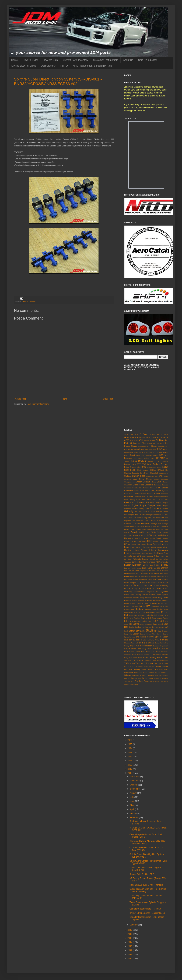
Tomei (146, 658)
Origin (162, 592)
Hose (166, 541)
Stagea (146, 640)
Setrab (161, 627)
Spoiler (158, 637)
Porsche (128, 600)
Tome (140, 658)
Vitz (126, 669)
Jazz (166, 553)
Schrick (160, 624)
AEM (132, 440)
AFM (141, 440)
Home (14, 60)
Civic (159, 482)
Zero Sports (144, 681)
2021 (130, 761)
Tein (134, 655)
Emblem (140, 502)
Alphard (134, 446)
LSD (137, 571)
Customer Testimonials (106, 60)
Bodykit (142, 461)
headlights (142, 541)
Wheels (128, 675)
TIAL (131, 658)
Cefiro (142, 479)
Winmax (127, 678)
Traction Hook (150, 661)
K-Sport (157, 556)
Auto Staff (140, 455)
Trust (138, 663)
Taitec (143, 652)
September (135, 789)
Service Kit (153, 627)
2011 (130, 955)
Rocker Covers (140, 618)
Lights (150, 568)
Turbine (149, 663)
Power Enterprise (139, 600)
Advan (148, 437)
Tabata (137, 652)
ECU (155, 499)
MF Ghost (164, 574)
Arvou (126, 452)
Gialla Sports (136, 529)
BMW (162, 458)
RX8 (166, 621)
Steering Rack (130, 643)
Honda (156, 541)
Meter (157, 574)
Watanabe (138, 672)
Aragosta (153, 449)
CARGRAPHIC (152, 476)
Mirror (153, 577)
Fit (133, 515)
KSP (158, 562)
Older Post (108, 399)
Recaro (165, 612)
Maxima (165, 571)
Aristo (166, 449)
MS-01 (127, 583)
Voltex (144, 669)
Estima (135, 509)
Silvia (138, 631)
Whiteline (136, 675)
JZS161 (150, 556)
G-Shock (127, 524)
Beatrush (128, 458)
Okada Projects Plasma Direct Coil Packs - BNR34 (146, 836)
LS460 (132, 571)
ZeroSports (164, 681)
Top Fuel (128, 661)
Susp (144, 649)
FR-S (161, 515)
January (134, 925)
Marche (152, 571)
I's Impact (132, 544)
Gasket (133, 526)
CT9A (152, 491)
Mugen (133, 583)
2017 (130, 930)
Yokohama (164, 678)
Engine (158, 503)
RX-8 (161, 621)
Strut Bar (143, 643)
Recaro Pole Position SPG (142, 874)
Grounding (128, 535)
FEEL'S (146, 512)
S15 (130, 624)
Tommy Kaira (155, 658)
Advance (164, 437)
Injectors (147, 547)
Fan (136, 512)
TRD (126, 663)
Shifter (132, 631)
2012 (130, 950)
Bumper (146, 470)
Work (144, 678)
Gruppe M (136, 535)
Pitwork (154, 598)
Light (144, 568)
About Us (128, 60)
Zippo (135, 684)
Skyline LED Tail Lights (24, 66)
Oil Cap (134, 589)
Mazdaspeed (130, 574)
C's (167, 470)
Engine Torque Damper (143, 505)
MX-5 (139, 583)
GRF (148, 532)
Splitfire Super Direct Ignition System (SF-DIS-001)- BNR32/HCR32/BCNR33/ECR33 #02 (58, 81)
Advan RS (155, 437)
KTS (162, 562)
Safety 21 (143, 624)
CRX (142, 491)
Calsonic (135, 473)
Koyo (146, 562)
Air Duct (134, 443)
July (132, 797)
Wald (166, 669)
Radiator (139, 609)
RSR (139, 621)
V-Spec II (140, 667)
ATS (145, 452)
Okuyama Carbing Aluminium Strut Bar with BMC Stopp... (148, 842)
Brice (139, 467)
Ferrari (166, 512)
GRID (153, 532)
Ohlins (127, 589)
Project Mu (163, 603)
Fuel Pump (156, 518)
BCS (166, 455)
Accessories (131, 437)
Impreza (164, 544)
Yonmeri (127, 681)
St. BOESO (137, 640)
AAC (154, 434)
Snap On (128, 634)
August (134, 793)
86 (150, 434)
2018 (130, 773)
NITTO (64, 66)
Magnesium (144, 571)
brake (150, 464)
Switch (131, 652)
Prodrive (153, 603)
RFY (166, 615)
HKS (150, 541)
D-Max (137, 494)
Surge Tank (136, 649)
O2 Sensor (157, 586)
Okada (143, 592)
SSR (131, 640)
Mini (143, 577)
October (134, 785)
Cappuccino (164, 473)
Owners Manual (148, 595)
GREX (142, 532)
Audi (160, 452)
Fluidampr (148, 515)
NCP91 (165, 583)
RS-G (134, 621)
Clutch (136, 485)
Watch (145, 672)
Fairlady (129, 511)
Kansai (145, 559)
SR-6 (126, 640)
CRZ (146, 491)
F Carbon (164, 509)
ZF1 (132, 684)
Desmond (164, 494)
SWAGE (165, 649)
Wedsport (164, 672)
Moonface (143, 580)
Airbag (150, 443)
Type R (160, 664)
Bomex (151, 461)
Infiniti (133, 547)
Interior (127, 553)
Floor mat (139, 515)
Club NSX (128, 485)
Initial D (139, 547)
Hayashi (165, 538)
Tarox (148, 652)
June (133, 801)
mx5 (144, 583)
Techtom (127, 655)
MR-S (161, 580)
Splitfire (32, 301)
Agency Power (149, 440)
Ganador (145, 523)
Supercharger (146, 646)
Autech (165, 452)
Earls (138, 500)
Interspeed (136, 553)
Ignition (144, 544)
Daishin (143, 494)
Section (138, 627)
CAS (160, 476)
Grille (159, 532)
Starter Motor (154, 640)
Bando (156, 455)
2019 (130, 769)
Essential (128, 509)
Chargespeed (129, 482)
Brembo (164, 464)
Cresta (137, 491)
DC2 (149, 494)
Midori (132, 577)
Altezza (154, 446)
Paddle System (162, 595)
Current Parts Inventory (76, 60)
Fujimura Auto (130, 521)
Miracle (148, 577)
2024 (130, 748)
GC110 (145, 526)
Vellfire (165, 666)
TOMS (165, 658)
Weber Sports (154, 672)
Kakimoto (137, 559)
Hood (161, 541)
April (132, 809)
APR (147, 449)
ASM (131, 452)
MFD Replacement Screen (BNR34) (92, 66)
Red (126, 615)
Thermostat (156, 655)
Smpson (165, 631)
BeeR (135, 458)
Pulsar (127, 606)
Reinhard (148, 615)
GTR (166, 535)
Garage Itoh (156, 523)
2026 (130, 740)
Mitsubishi (160, 577)
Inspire (154, 547)
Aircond (156, 443)
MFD (127, 577)
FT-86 (130, 518)
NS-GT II (144, 586)
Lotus (126, 571)
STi (137, 643)
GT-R (162, 535)
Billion (147, 458)
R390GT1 (155, 606)
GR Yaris (164, 529)
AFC (136, 440)
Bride (144, 467)
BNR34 (134, 461)
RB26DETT (138, 612)
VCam (152, 667)
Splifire (143, 637)
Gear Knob (157, 526)
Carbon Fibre (139, 476)
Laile (166, 562)
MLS (166, 577)
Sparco (142, 634)
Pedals (136, 598)
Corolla (135, 488)
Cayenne (128, 479)
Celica (149, 479)
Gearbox (165, 526)
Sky (144, 631)
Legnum (127, 568)
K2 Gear (128, 559)
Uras (166, 663)
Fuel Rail (164, 518)
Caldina (127, 473)
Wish (139, 678)
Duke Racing (130, 500)
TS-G (143, 664)
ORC (157, 592)
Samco (150, 624)
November (135, 781)
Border (127, 464)
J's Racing (159, 553)
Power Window (137, 603)
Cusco (158, 491)
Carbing (128, 476)
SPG (138, 637)
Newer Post (20, 399)
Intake (160, 547)
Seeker (145, 627)
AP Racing (129, 449)
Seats (132, 627)
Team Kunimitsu (162, 652)
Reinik (155, 615)
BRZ (159, 467)
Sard (155, 624)
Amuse (165, 446)
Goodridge (151, 529)
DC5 (153, 494)
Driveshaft (164, 497)
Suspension (154, 649)
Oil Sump (136, 592)
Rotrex (160, 618)
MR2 (166, 580)
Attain (150, 452)
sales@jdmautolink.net (135, 110)
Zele (137, 681)
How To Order (30, 60)
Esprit (166, 505)
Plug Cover (163, 598)
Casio (166, 476)
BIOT (152, 458)
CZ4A (132, 494)
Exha (147, 509)
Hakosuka (128, 538)
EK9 (166, 500)
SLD (159, 631)
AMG (160, 446)
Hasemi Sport (155, 538)
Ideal (138, 544)
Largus (146, 565)
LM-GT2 (157, 568)
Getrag (127, 529)
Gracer (127, 532)
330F (131, 434)
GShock (143, 535)
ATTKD (155, 452)
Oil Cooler (157, 589)
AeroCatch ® (48, 66)
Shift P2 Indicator (148, 60)
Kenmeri (135, 562)
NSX (150, 586)
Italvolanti (150, 553)
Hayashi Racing (130, 541)
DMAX (143, 497)
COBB (142, 485)
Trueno (132, 664)
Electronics (129, 502)
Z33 (133, 681)
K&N (163, 556)
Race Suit (164, 606)
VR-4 (155, 669)
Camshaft (154, 473)
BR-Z (144, 464)
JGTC (126, 556)
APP (142, 449)
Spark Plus (151, 634)
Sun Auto (158, 643)
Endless (150, 502)
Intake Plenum (140, 550)
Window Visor (153, 675)
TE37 (153, 652)
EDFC (161, 500)
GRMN (165, 532)
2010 (130, 959)
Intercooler (163, 550)
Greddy (134, 532)
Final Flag (128, 515)
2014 (130, 942)
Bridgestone (152, 467)
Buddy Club (136, 470)
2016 (130, 934)
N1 (149, 583)
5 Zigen (144, 434)
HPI (126, 544)
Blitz (157, 458)
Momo (135, 580)
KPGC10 (152, 562)
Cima (154, 482)
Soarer (136, 634)
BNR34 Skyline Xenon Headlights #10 (147, 913)
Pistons (148, 598)
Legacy (165, 565)
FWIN (146, 521)
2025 (130, 744)
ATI (142, 452)
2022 (130, 757)
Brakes (156, 464)
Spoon (165, 637)
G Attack (153, 521)
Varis (146, 666)
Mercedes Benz (147, 574)
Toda (135, 658)
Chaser (139, 482)
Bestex (141, 458)
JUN (139, 556)
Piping (142, 598)
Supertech (164, 646)
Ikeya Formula (153, 544)
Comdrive (157, 485)
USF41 (127, 667)
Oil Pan (165, 589)
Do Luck (150, 496)
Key (141, 562)
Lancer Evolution (133, 565)
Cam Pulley (144, 473)
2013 (130, 946)
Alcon (162, 443)
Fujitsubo (139, 521)
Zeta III (127, 684)
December (135, 777)
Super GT (135, 646)
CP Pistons (144, 488)
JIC (131, 556)
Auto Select (129, 455)
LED (158, 565)
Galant (138, 524)
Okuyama (150, 592)
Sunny (127, 646)
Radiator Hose (150, 609)
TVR (155, 664)
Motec (150, 580)
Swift (126, 652)
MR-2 (155, 580)
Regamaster (133, 615)
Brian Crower (130, 467)
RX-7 (155, 621)
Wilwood (143, 675)
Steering (164, 640)
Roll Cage (152, 618)
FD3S (140, 512)
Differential (129, 496)
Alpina (140, 446)
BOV (139, 464)
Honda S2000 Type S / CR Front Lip (146, 885)
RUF (150, 621)
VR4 (161, 669)
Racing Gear (129, 609)
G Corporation (163, 521)
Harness (144, 538)
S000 (126, 624)
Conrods (165, 485)
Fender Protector (156, 512)
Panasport (128, 598)
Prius (147, 603)
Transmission (162, 661)
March (133, 814)
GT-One (156, 535)
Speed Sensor (162, 634)
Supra (127, 649)
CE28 (135, 479)
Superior (156, 646)
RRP (129, 621)
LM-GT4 (164, 568)
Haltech (137, 538)
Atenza (137, 452)
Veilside (158, 666)
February (134, 818)
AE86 (127, 440)
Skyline (25, 301)
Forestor (156, 515)
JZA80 (144, 556)
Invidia (143, 553)
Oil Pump (128, 592)
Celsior (156, 479)
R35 (148, 606)
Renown (161, 615)
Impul (127, 547)
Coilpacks (149, 485)
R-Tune (142, 606)
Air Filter (142, 443)
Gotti (158, 529)
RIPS (131, 618)
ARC (159, 449)
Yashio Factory (153, 678)
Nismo (136, 585)
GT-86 (150, 535)
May (132, 805)
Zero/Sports (155, 681)
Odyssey (165, 586)
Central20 (164, 479)
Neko (126, 586)
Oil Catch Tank (144, 589)
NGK (130, 586)
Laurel (153, 565)
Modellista (128, 580)
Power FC (151, 600)
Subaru (151, 643)
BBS (161, 455)
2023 (130, 753)
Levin (133, 568)
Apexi (137, 449)
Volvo (150, 669)
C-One (153, 470)
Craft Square (162, 488)
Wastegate (129, 672)
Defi (158, 494)
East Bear (146, 499)
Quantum (134, 606)
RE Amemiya (148, 612)
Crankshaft (129, 491)
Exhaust (155, 508)
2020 (130, 765)
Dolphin (157, 497)
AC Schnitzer (163, 434)
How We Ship (50, 60)
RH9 (126, 618)
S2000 (136, 624)
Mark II (159, 571)
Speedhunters (129, 637)
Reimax (141, 615)
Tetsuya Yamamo (144, 655)
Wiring (134, 678)
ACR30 (142, 437)
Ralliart (160, 609)
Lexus (139, 568)
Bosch (133, 464)
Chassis (147, 482)
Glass (144, 529)
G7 (133, 524)
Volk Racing (134, 669)
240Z (126, 434)
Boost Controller (161, 461)
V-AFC (133, 667)
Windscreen (164, 675)
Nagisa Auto (156, 583)
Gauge (139, 526)
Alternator (147, 446)
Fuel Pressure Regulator (142, 518)
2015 (130, 938)
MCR (138, 574)
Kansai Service (155, 559)
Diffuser (137, 497)
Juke (135, 556)
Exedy (141, 509)
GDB (150, 526)
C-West (161, 470)
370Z (137, 434)
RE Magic (157, 612)
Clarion (165, 482)
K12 (167, 556)
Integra (153, 550)
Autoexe (149, 455)
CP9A (152, 488)
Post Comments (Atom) (38, 404)
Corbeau (127, 488)
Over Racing (136, 595)
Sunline (165, 643)
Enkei (159, 506)
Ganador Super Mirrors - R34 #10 (145, 909)
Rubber (145, 621)
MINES (138, 577)
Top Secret (138, 661)
